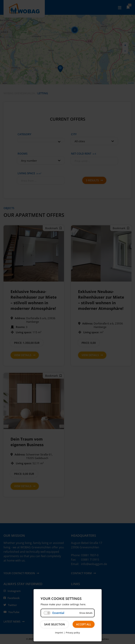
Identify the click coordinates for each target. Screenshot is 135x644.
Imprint (59, 633)
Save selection (54, 624)
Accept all (84, 624)
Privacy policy (73, 633)
